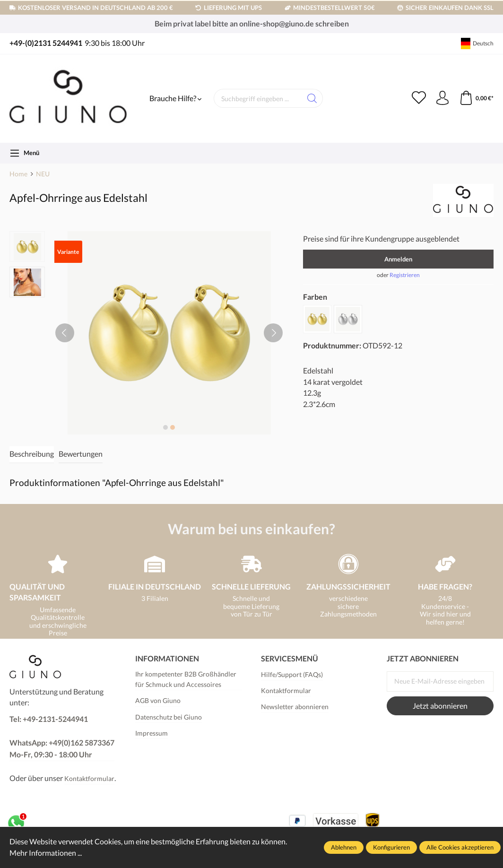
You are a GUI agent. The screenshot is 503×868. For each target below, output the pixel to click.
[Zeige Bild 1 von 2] (165, 427)
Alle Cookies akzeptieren (460, 847)
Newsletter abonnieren (295, 707)
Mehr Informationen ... (46, 853)
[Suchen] (312, 98)
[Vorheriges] (65, 333)
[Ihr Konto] (442, 98)
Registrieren (405, 275)
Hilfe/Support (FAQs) (292, 674)
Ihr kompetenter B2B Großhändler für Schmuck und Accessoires (186, 679)
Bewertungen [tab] (81, 454)
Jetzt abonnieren (440, 706)
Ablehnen (344, 847)
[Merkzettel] (419, 98)
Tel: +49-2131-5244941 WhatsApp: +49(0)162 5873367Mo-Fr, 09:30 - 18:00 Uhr (62, 737)
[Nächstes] (273, 333)
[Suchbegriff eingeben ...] (258, 98)
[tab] (32, 455)
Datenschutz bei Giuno (169, 717)
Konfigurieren (391, 847)
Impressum (152, 733)
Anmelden (398, 259)
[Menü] (24, 153)
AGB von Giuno (158, 700)
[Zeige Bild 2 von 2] (173, 427)
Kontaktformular (89, 778)
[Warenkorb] (476, 98)
